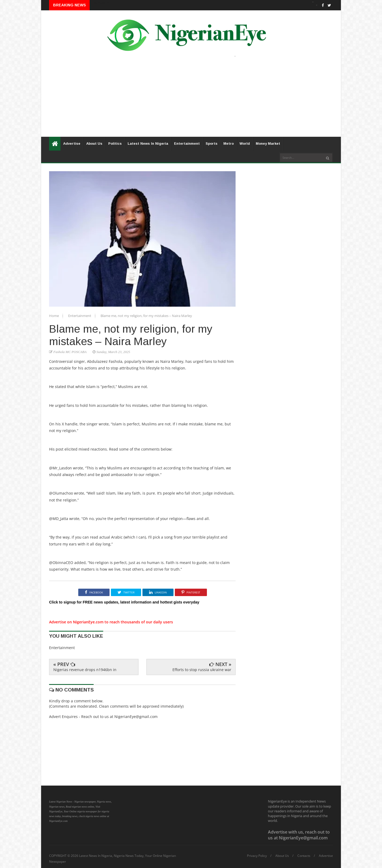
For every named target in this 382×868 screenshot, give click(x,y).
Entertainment (187, 144)
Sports (212, 144)
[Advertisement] (191, 100)
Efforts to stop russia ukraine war (202, 670)
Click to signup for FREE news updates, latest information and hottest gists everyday (124, 602)
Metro (229, 144)
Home (54, 316)
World (245, 144)
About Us (94, 144)
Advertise (72, 144)
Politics (115, 144)
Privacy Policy (257, 856)
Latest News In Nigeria (148, 144)
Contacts (304, 856)
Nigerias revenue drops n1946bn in (85, 670)
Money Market (268, 144)
